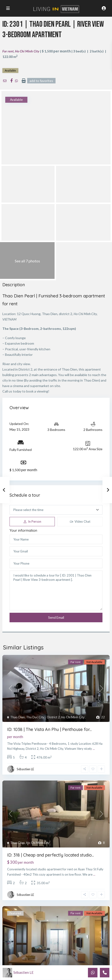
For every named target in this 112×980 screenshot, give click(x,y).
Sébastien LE (25, 769)
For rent (8, 51)
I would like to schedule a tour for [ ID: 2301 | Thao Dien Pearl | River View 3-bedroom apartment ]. (56, 591)
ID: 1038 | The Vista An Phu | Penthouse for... (49, 729)
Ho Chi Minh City (27, 51)
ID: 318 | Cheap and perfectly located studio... (51, 855)
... (94, 749)
